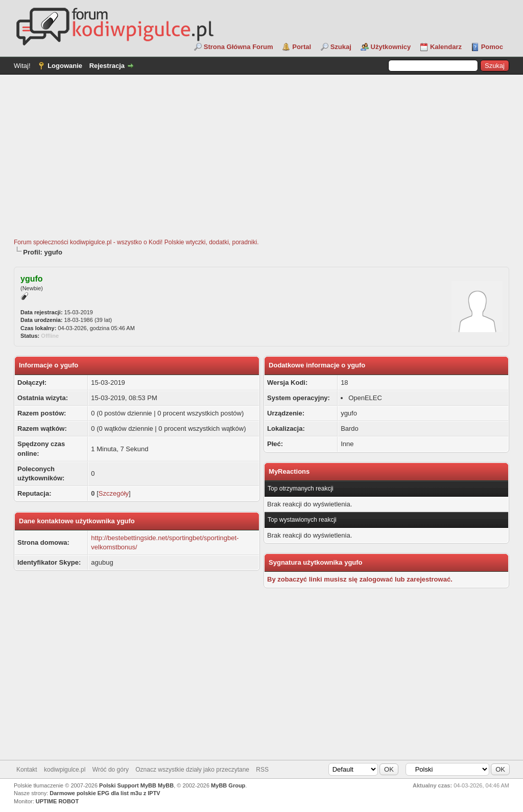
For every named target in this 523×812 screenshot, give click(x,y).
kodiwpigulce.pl (65, 770)
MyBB (166, 785)
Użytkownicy (391, 47)
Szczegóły (114, 493)
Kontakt (27, 770)
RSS (262, 770)
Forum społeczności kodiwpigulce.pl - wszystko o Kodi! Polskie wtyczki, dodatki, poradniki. (136, 242)
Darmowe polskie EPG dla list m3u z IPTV (105, 793)
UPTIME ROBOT (57, 801)
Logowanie (65, 66)
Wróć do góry (111, 770)
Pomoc (492, 47)
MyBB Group (228, 785)
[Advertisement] (261, 161)
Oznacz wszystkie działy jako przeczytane (192, 770)
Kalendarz (446, 47)
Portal (302, 47)
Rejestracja (107, 66)
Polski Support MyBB (128, 785)
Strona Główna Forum (239, 47)
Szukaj (341, 47)
